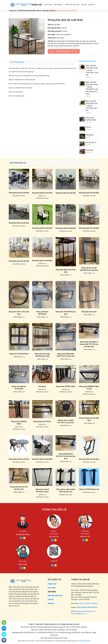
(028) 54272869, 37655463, (88, 603)
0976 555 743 (54, 537)
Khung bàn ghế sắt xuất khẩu (19, 193)
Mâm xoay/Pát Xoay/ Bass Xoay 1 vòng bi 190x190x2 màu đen (92, 106)
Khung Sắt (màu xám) (89, 312)
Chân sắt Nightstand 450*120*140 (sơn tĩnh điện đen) (66, 456)
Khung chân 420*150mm (42, 422)
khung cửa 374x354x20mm (19, 354)
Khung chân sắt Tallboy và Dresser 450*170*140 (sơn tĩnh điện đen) (89, 344)
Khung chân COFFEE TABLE (66, 386)
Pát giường (90, 135)
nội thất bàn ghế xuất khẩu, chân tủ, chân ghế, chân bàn (36, 11)
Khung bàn (89, 150)
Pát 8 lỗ (88, 127)
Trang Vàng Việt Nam (84, 641)
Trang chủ (12, 11)
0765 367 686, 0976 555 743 (87, 607)
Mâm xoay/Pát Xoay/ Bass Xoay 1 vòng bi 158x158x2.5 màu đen (92, 70)
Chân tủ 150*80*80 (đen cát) (89, 489)
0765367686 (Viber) (63, 51)
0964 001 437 (85, 537)
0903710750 (23, 565)
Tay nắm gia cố (91, 142)
